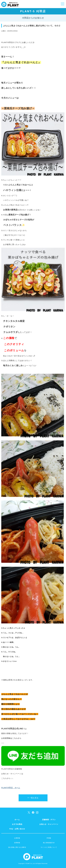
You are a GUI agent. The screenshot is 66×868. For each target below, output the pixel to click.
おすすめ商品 (17, 824)
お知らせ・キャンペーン (49, 824)
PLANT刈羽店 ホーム (11, 788)
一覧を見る (34, 798)
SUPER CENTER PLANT (10, 6)
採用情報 (17, 843)
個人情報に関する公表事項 (17, 847)
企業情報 (17, 838)
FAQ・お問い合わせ (17, 829)
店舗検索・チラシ (49, 820)
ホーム (17, 820)
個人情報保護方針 (49, 843)
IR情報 (49, 838)
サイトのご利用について (49, 847)
